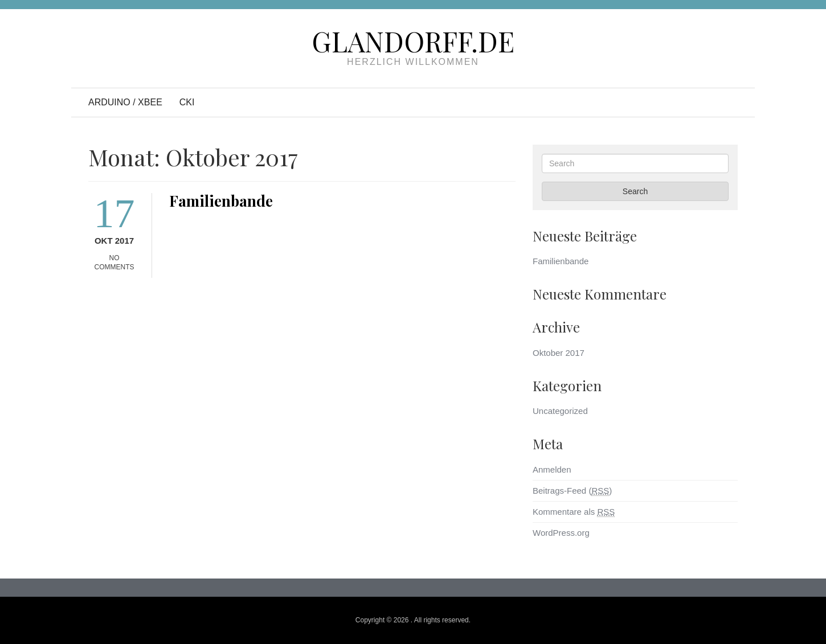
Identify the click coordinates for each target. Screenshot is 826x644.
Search (635, 191)
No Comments (115, 263)
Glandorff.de (413, 41)
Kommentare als (574, 512)
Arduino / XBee (125, 102)
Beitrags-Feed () (572, 491)
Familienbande (221, 201)
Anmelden (552, 469)
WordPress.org (561, 533)
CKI (187, 102)
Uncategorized (560, 411)
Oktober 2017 (559, 353)
